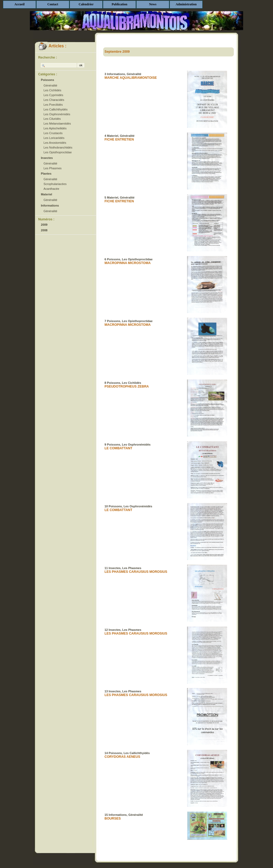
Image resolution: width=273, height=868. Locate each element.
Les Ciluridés (52, 119)
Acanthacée (51, 189)
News (153, 4)
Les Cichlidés (52, 90)
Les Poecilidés (53, 105)
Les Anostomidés (55, 143)
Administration (186, 4)
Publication (120, 4)
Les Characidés (54, 100)
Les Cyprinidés (53, 95)
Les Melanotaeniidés (57, 124)
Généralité (50, 85)
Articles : (52, 46)
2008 (44, 230)
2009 (44, 225)
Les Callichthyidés (55, 109)
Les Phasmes (53, 168)
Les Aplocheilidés (55, 128)
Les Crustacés (53, 133)
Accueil (19, 4)
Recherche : (47, 57)
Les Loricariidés (54, 138)
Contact (53, 4)
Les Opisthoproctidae (58, 152)
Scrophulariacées (55, 184)
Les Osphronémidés (57, 114)
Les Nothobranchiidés (58, 147)
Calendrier (86, 4)
